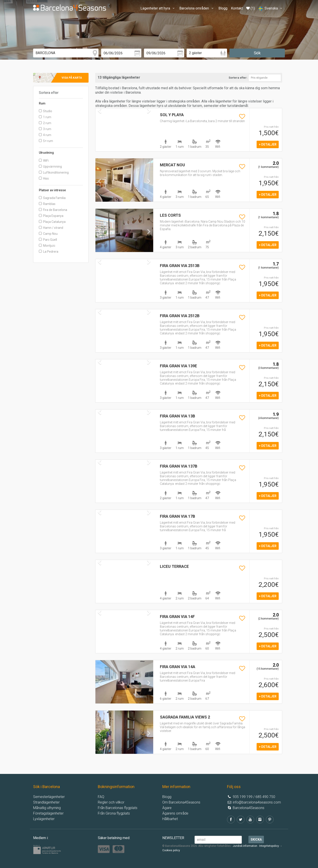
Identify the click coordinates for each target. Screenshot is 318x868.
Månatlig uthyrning (47, 808)
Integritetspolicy (269, 846)
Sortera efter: (238, 78)
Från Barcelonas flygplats (118, 808)
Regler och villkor (111, 802)
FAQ (101, 797)
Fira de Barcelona (53, 210)
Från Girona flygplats (114, 813)
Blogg (223, 8)
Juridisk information (245, 846)
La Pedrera (49, 252)
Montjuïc (47, 246)
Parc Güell (48, 240)
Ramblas (47, 204)
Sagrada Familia (52, 198)
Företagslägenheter (48, 813)
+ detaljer (268, 144)
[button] (100, 190)
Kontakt (237, 8)
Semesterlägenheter (49, 797)
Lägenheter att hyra (158, 8)
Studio (45, 111)
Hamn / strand (51, 228)
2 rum (45, 123)
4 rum (45, 135)
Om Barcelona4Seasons (181, 802)
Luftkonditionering (54, 172)
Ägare (167, 808)
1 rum (45, 117)
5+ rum (46, 141)
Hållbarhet (170, 819)
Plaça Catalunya (52, 222)
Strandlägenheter (46, 802)
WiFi (44, 161)
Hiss (44, 178)
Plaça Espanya (51, 216)
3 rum (45, 129)
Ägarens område (175, 813)
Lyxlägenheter (44, 819)
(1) (251, 8)
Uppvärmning (50, 167)
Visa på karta (72, 78)
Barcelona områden (197, 8)
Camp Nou (48, 234)
